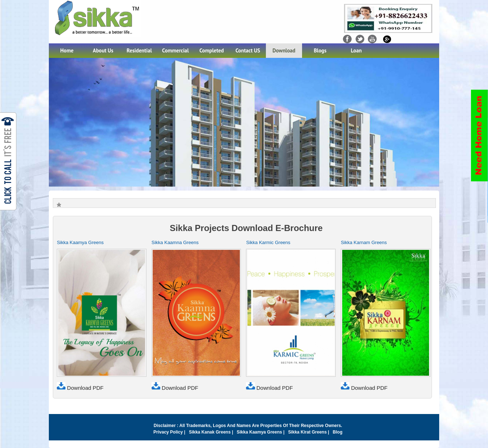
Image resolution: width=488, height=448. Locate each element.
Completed (211, 50)
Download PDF (80, 388)
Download (284, 50)
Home (67, 50)
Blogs (320, 50)
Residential (139, 50)
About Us (103, 50)
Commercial (175, 50)
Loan (356, 50)
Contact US (248, 50)
